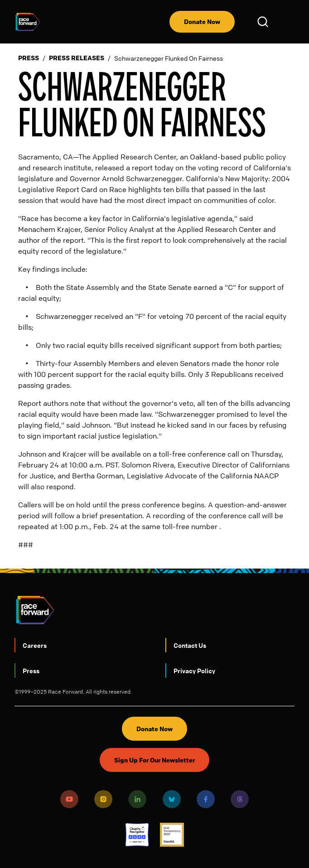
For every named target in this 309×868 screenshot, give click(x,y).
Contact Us (190, 645)
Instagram (103, 799)
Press (29, 58)
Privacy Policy (194, 670)
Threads (240, 799)
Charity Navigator (137, 835)
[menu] (287, 22)
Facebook (206, 799)
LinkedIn (137, 799)
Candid (172, 835)
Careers (35, 645)
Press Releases (77, 58)
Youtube (69, 799)
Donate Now (202, 22)
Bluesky (172, 799)
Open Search (264, 22)
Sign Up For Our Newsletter (154, 760)
